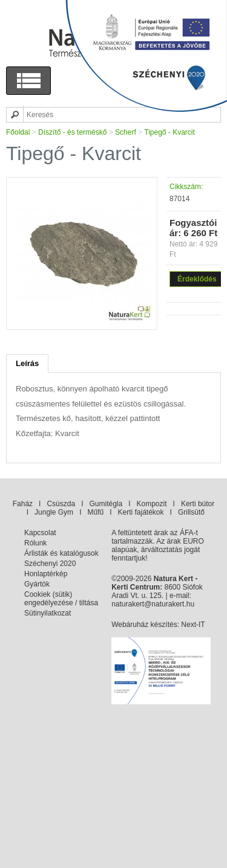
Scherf (126, 132)
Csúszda (61, 504)
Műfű (95, 512)
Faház (23, 504)
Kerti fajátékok (141, 512)
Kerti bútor (198, 504)
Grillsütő (191, 512)
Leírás (27, 363)
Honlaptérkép (46, 574)
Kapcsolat (40, 533)
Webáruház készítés (144, 625)
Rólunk (35, 543)
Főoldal (18, 132)
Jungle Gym (54, 512)
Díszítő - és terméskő (72, 132)
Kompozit (152, 504)
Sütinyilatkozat (48, 613)
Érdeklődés (197, 279)
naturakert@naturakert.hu (153, 604)
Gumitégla (106, 504)
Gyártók (37, 584)
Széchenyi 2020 (50, 564)
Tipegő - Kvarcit (169, 132)
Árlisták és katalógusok (61, 553)
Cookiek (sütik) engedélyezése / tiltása (61, 599)
